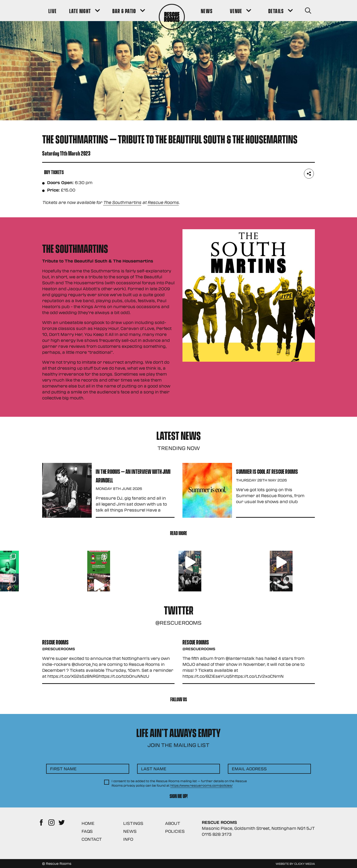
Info (128, 839)
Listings (133, 823)
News (130, 831)
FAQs (87, 831)
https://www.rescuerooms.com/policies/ (201, 785)
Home (88, 823)
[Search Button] (308, 11)
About (173, 823)
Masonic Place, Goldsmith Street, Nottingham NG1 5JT (258, 828)
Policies (175, 831)
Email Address (249, 769)
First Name (63, 769)
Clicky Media (305, 864)
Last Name (154, 769)
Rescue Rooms (163, 202)
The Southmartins (122, 202)
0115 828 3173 (217, 834)
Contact (92, 839)
